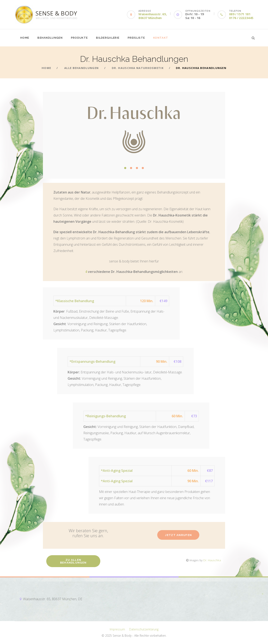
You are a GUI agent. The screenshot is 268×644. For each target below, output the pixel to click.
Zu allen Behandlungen (73, 561)
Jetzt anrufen (178, 535)
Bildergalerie (108, 38)
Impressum (117, 629)
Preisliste (136, 38)
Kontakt (161, 38)
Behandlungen (50, 38)
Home (25, 38)
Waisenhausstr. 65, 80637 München (153, 16)
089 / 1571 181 (240, 14)
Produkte (79, 38)
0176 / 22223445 (241, 18)
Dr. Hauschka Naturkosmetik (138, 68)
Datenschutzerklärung (144, 629)
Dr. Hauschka (212, 560)
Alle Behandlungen (81, 68)
